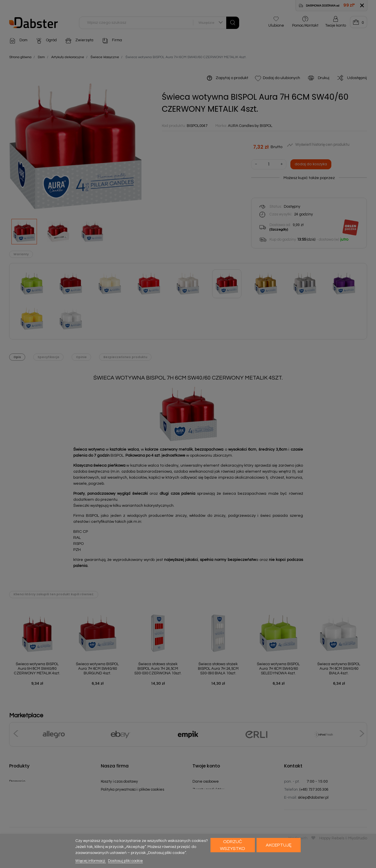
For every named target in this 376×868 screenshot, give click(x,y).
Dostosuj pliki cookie (125, 861)
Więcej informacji (91, 861)
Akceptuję (279, 845)
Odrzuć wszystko (233, 845)
